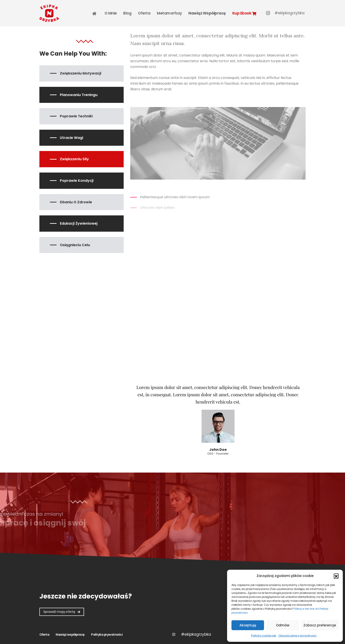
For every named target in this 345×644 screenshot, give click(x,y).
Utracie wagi (72, 138)
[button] (336, 576)
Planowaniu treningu (79, 95)
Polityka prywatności (107, 635)
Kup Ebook (244, 13)
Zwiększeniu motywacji (81, 73)
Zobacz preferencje (320, 625)
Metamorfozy (169, 13)
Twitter (196, 634)
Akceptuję (248, 625)
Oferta (144, 13)
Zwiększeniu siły (74, 159)
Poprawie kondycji (77, 181)
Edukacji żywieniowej (79, 223)
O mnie (111, 13)
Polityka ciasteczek (264, 636)
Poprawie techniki (76, 116)
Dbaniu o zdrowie (76, 202)
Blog (127, 13)
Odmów (283, 625)
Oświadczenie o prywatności (297, 636)
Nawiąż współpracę (207, 13)
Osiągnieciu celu (75, 245)
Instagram (174, 634)
